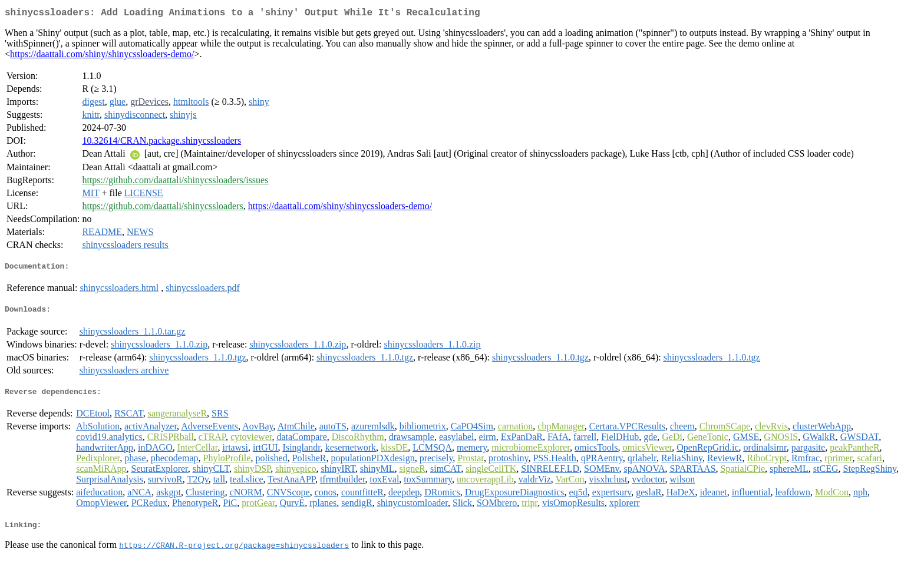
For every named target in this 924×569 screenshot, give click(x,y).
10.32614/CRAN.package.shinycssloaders (161, 143)
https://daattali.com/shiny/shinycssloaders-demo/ (102, 56)
